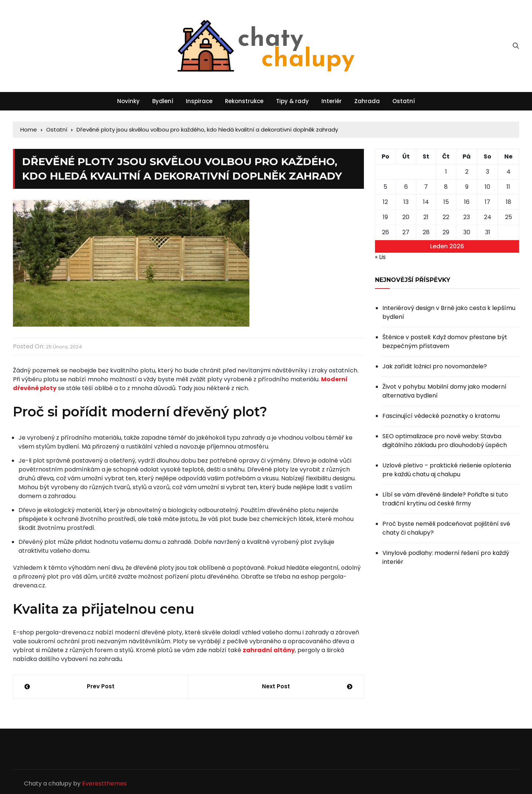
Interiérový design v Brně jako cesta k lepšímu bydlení (449, 312)
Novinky (128, 101)
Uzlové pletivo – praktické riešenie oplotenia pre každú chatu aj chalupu (447, 470)
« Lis (380, 257)
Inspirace (199, 101)
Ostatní (404, 101)
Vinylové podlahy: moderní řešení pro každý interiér (446, 557)
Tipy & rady (292, 101)
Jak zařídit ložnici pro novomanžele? (435, 366)
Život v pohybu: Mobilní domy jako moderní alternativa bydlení (444, 391)
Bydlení (163, 101)
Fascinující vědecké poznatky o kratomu (441, 416)
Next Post (276, 686)
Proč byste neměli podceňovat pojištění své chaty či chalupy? (446, 528)
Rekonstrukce (244, 101)
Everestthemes (104, 783)
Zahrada (367, 101)
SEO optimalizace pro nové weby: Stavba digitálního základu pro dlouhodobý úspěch (445, 441)
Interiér (332, 101)
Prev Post (101, 686)
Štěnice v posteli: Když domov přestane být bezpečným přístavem (445, 342)
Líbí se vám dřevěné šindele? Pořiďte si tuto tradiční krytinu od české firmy (445, 499)
